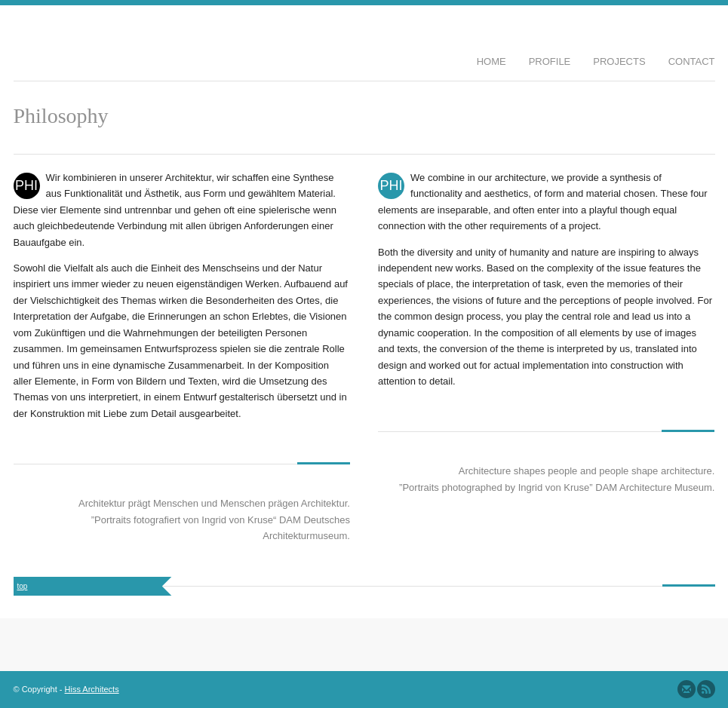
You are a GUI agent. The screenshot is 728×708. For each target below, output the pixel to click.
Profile (550, 61)
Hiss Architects (92, 689)
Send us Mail (687, 689)
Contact (692, 61)
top (23, 586)
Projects (619, 61)
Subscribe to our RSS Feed (706, 689)
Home (491, 61)
